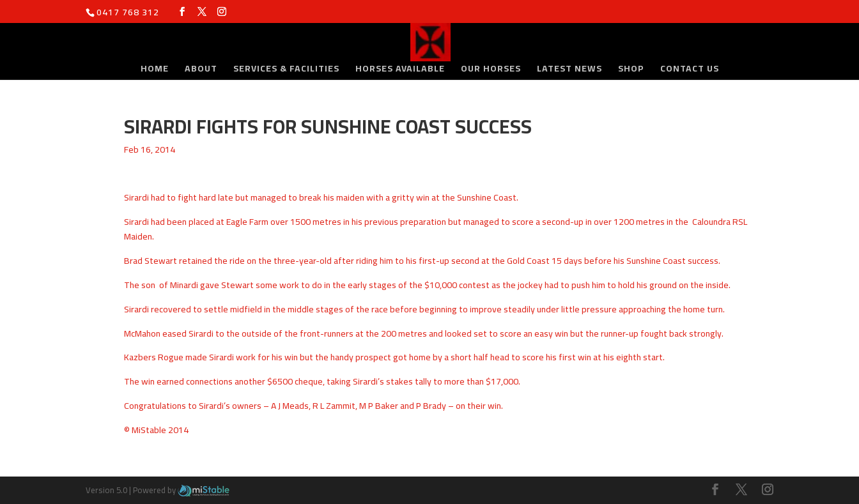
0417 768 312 (128, 12)
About (201, 70)
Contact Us (690, 70)
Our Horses (491, 70)
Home (155, 70)
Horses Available (400, 70)
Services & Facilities (286, 70)
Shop (631, 70)
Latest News (569, 70)
